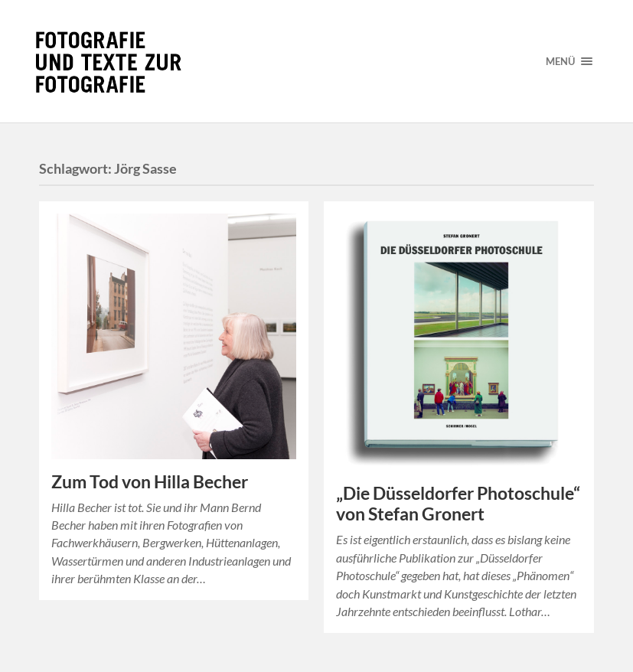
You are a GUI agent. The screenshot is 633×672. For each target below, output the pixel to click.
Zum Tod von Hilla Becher (150, 482)
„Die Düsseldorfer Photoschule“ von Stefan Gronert (458, 504)
